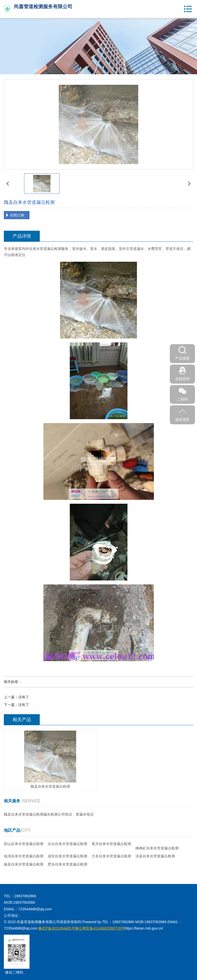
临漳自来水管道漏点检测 (24, 856)
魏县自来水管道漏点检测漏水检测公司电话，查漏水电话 (49, 814)
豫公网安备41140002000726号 (81, 928)
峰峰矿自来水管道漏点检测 (157, 848)
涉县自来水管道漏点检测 (155, 856)
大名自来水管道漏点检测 (111, 856)
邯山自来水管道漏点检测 (24, 844)
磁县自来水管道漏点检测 (24, 864)
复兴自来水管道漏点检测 (111, 844)
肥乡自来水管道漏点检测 (67, 864)
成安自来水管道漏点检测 (67, 856)
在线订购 (17, 215)
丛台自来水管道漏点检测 (67, 844)
